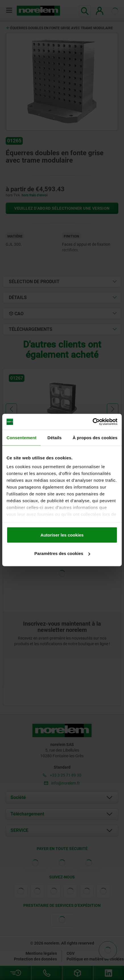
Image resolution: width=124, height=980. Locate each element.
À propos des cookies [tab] (95, 437)
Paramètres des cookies (62, 553)
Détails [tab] (55, 437)
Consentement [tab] (21, 437)
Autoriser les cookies (62, 535)
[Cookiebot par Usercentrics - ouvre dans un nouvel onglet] (93, 422)
